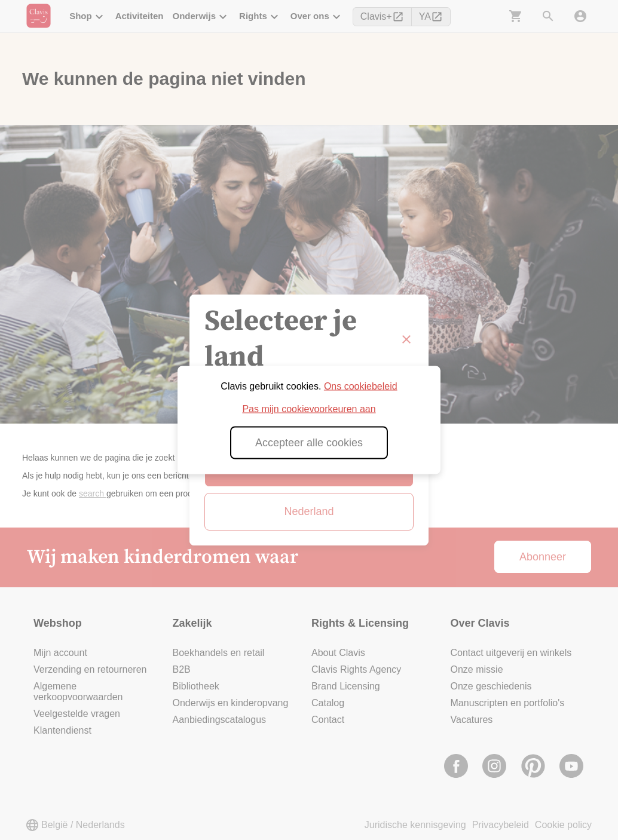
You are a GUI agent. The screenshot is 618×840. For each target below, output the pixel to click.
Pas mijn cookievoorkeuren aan (309, 409)
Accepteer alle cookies (309, 443)
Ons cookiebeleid (361, 386)
